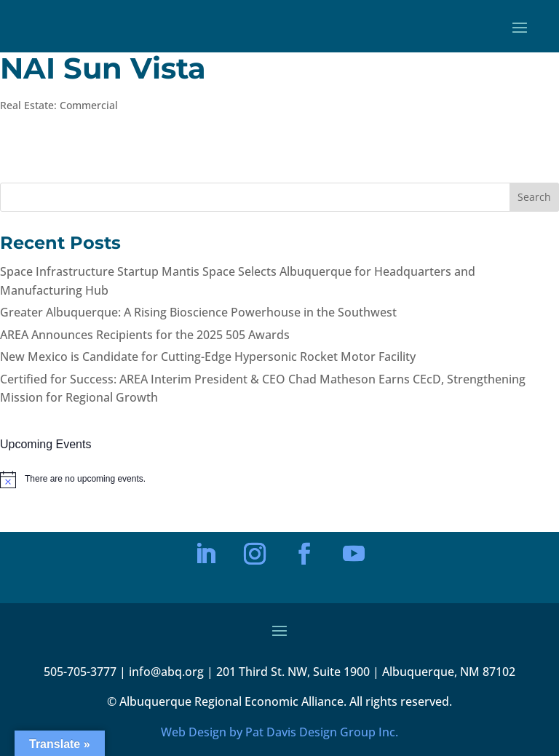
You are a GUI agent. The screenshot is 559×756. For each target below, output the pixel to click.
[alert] (279, 480)
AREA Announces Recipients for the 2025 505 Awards (145, 335)
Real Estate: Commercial (59, 105)
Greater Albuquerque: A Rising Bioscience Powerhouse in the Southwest (198, 312)
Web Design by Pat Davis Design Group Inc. (279, 732)
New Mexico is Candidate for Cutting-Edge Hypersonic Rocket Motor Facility (208, 357)
